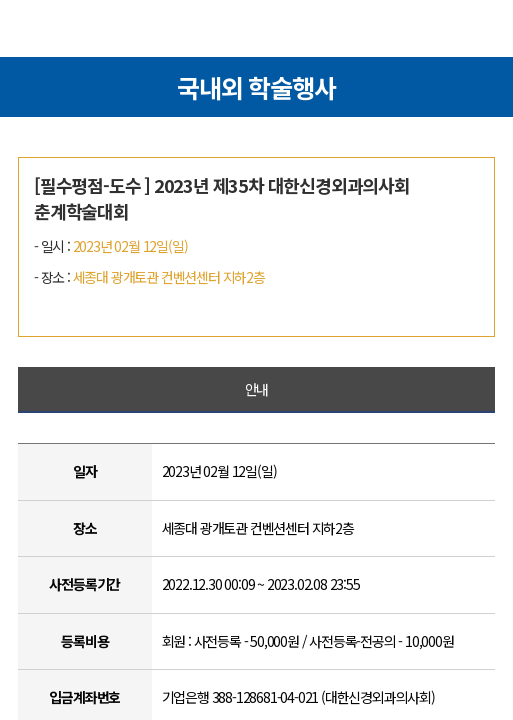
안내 (257, 389)
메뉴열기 (34, 31)
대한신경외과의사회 (257, 32)
